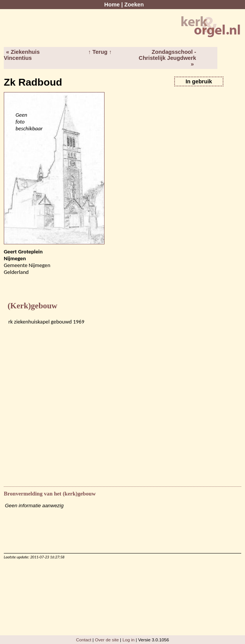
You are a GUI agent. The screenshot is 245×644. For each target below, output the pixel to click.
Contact (84, 640)
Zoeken (134, 5)
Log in (128, 640)
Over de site (107, 640)
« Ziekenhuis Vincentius (22, 55)
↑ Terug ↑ (100, 52)
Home (112, 5)
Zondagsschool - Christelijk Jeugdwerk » (167, 58)
